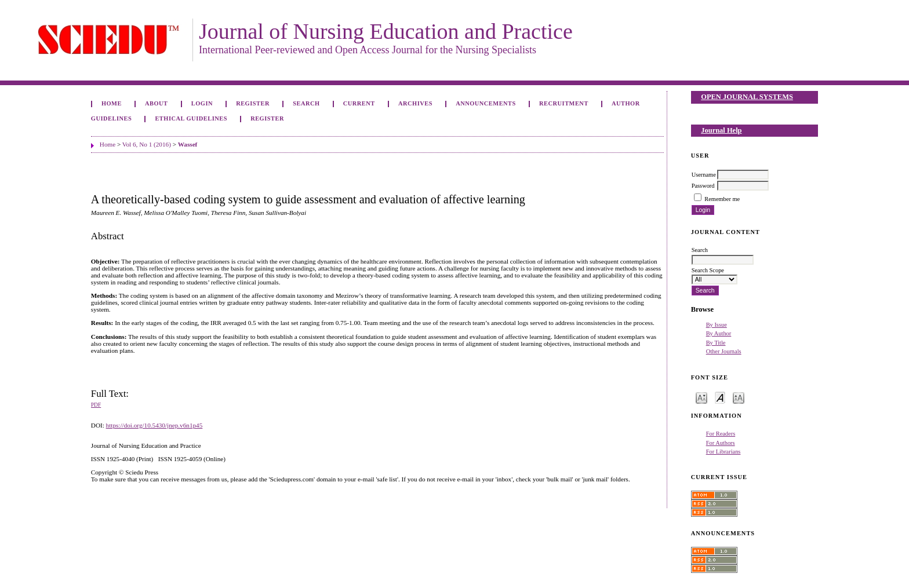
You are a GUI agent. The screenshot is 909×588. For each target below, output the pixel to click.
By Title (716, 343)
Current (359, 103)
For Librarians (723, 452)
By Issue (717, 325)
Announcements (486, 103)
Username (704, 175)
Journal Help (721, 130)
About (157, 103)
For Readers (721, 434)
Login (202, 103)
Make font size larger (739, 397)
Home (112, 103)
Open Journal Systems (747, 97)
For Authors (721, 443)
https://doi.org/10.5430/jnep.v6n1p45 (154, 425)
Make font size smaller (701, 397)
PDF (96, 405)
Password (703, 186)
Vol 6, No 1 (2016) (147, 144)
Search (306, 103)
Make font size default (720, 397)
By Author (719, 333)
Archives (415, 103)
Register (253, 103)
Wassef (188, 144)
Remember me (722, 199)
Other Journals (724, 351)
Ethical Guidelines (191, 118)
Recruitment (564, 103)
